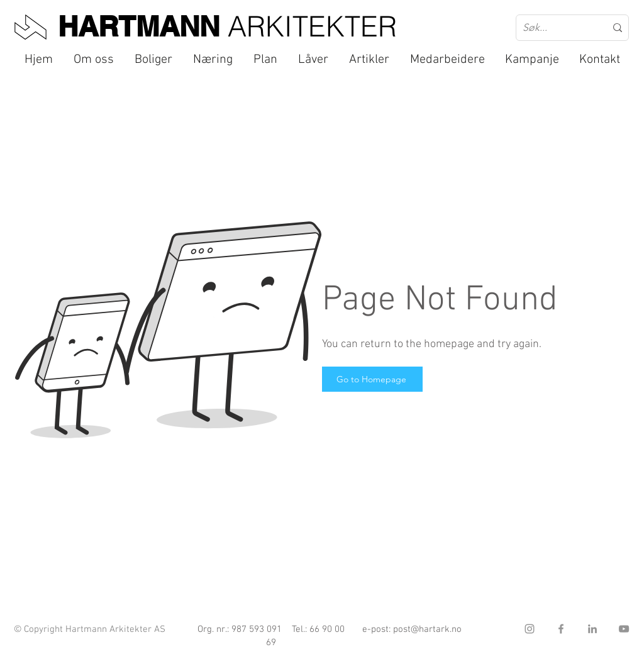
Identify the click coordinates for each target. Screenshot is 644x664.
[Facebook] (561, 629)
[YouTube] (624, 629)
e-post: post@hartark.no (412, 629)
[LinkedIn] (592, 629)
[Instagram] (530, 629)
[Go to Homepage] (372, 379)
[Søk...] (555, 28)
